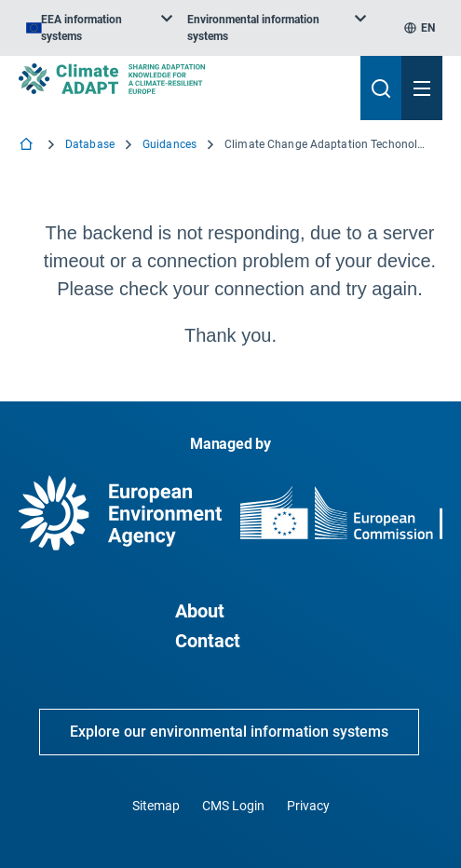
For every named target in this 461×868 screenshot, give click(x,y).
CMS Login (233, 806)
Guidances (169, 144)
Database (90, 144)
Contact (208, 641)
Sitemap (156, 806)
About (200, 611)
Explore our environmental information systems (229, 732)
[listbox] (99, 28)
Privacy (308, 806)
